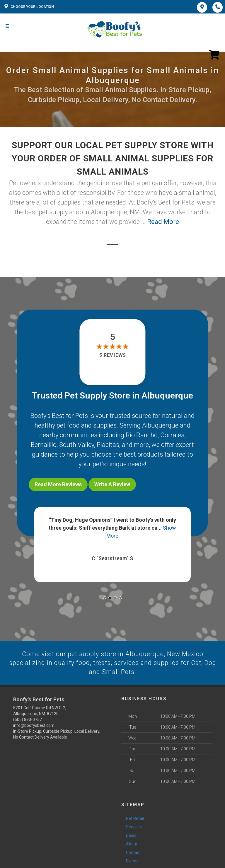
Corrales (172, 435)
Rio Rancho (142, 435)
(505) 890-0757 (28, 719)
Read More (163, 222)
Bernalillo (44, 445)
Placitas (108, 445)
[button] (105, 597)
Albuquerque (160, 425)
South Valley (77, 445)
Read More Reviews (58, 484)
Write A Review (112, 484)
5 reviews (112, 356)
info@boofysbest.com (34, 725)
